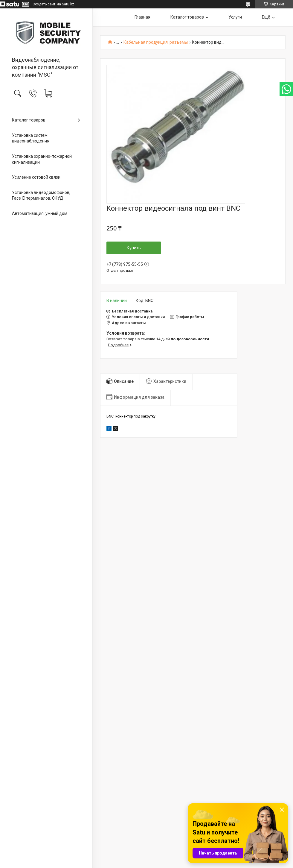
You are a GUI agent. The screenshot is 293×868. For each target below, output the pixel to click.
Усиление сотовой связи (36, 177)
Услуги (235, 17)
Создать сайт (44, 4)
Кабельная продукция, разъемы (156, 42)
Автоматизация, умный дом (40, 213)
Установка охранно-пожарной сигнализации (42, 159)
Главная (142, 17)
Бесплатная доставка (132, 311)
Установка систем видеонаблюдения (31, 138)
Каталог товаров (29, 120)
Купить (134, 248)
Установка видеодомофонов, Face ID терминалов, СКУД (41, 195)
